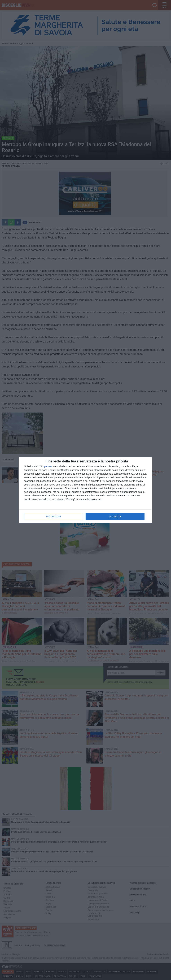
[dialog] (86, 490)
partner (48, 466)
